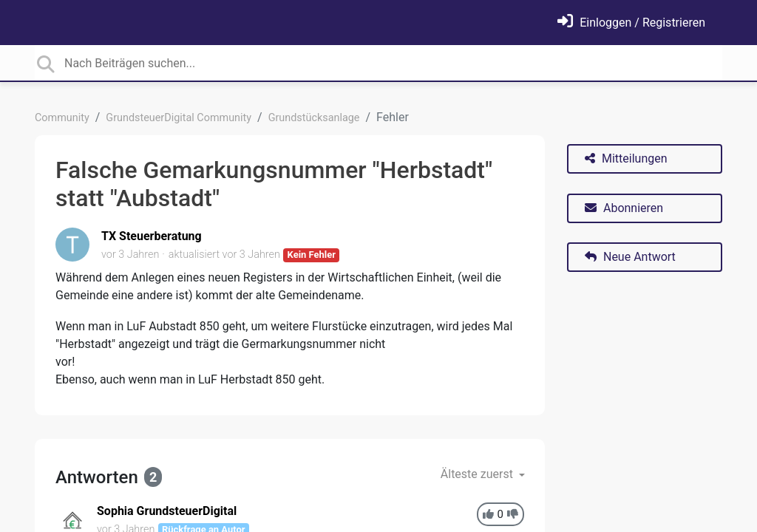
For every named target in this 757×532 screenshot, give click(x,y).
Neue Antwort (630, 257)
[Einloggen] (631, 23)
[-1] (513, 515)
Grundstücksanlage (314, 118)
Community (62, 118)
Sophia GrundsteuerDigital (167, 511)
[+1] (488, 515)
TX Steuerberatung (152, 236)
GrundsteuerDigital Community (179, 118)
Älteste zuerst (478, 474)
